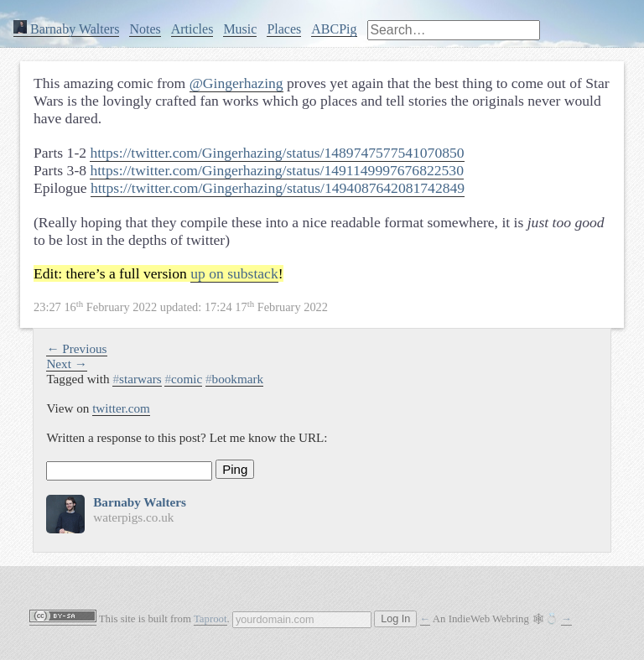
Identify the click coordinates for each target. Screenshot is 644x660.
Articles (192, 29)
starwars (137, 379)
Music (240, 29)
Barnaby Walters (66, 29)
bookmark (234, 379)
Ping (235, 469)
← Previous (76, 348)
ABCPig (334, 29)
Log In (395, 619)
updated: (181, 307)
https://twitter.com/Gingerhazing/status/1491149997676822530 (277, 170)
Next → (67, 364)
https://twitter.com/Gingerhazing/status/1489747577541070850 (277, 153)
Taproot (210, 619)
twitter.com (121, 408)
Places (284, 29)
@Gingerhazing (236, 83)
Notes (145, 29)
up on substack (234, 273)
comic (183, 379)
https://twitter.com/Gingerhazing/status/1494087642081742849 (278, 188)
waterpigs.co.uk (133, 517)
